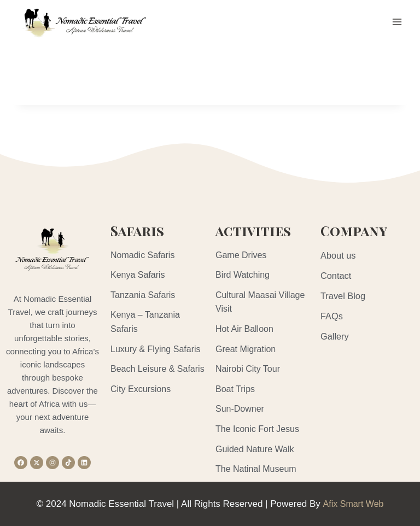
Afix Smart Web (353, 504)
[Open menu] (397, 22)
